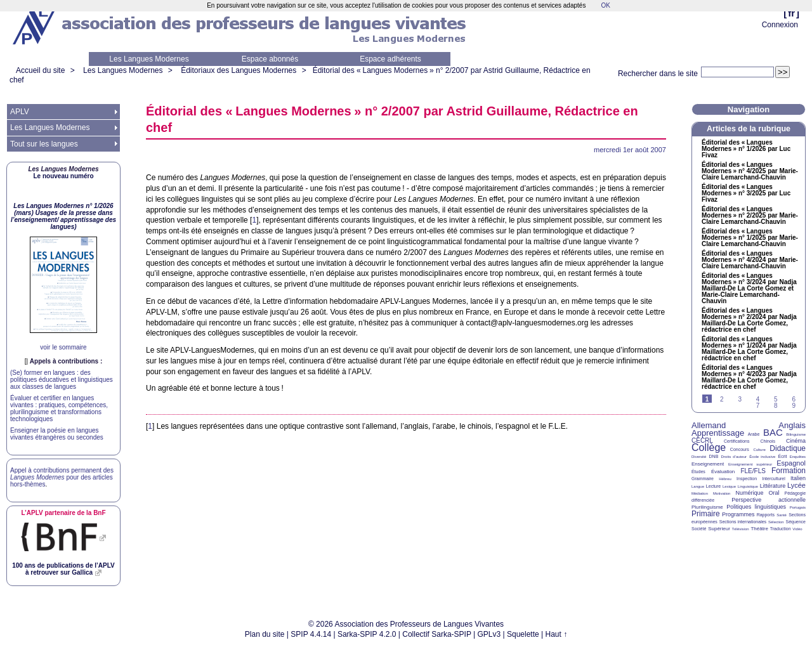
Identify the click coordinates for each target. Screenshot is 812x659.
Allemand (709, 425)
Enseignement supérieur (750, 464)
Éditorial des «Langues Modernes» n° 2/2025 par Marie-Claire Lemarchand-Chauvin (750, 216)
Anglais (792, 425)
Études (698, 472)
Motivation (722, 493)
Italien (798, 478)
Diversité (699, 457)
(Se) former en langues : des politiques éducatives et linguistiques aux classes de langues (62, 380)
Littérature (773, 486)
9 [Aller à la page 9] (794, 406)
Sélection (776, 522)
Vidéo (797, 529)
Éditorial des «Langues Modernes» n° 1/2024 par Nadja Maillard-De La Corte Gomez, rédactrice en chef (749, 349)
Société (699, 529)
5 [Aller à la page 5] (776, 399)
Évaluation (723, 472)
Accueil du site (40, 70)
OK (605, 5)
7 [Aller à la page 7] (758, 406)
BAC (773, 432)
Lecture (713, 486)
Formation (789, 471)
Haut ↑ (557, 634)
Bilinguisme (796, 434)
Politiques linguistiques (756, 507)
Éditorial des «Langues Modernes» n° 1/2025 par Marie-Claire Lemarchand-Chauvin (750, 238)
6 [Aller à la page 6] (794, 399)
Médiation (700, 493)
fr (791, 13)
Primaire (706, 514)
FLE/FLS (753, 471)
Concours (740, 449)
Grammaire (703, 479)
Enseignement (708, 464)
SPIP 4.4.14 (311, 634)
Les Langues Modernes (149, 59)
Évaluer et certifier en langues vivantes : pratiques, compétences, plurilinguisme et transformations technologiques (59, 408)
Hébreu (725, 479)
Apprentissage (718, 433)
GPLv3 (489, 634)
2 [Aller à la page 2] (722, 399)
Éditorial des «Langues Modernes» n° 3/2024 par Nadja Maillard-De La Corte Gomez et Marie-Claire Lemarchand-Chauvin (749, 289)
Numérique (749, 493)
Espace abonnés (270, 59)
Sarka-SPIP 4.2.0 (367, 634)
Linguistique (748, 486)
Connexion (780, 25)
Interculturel (774, 479)
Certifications (737, 441)
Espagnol (791, 463)
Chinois (768, 441)
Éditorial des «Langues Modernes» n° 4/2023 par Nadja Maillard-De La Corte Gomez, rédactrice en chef (749, 377)
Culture (759, 450)
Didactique (788, 448)
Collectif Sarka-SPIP (437, 634)
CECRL (702, 440)
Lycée (796, 485)
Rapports (766, 515)
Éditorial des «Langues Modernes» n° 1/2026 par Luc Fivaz (746, 149)
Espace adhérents (390, 59)
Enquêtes (798, 457)
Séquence (796, 522)
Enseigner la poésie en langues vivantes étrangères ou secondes (57, 434)
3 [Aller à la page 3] (740, 399)
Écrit (782, 456)
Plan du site (265, 634)
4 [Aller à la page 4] (758, 399)
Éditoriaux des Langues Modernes (239, 70)
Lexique (729, 486)
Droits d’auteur (734, 457)
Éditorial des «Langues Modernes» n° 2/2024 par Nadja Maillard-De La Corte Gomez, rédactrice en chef (749, 320)
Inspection (747, 479)
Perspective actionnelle (769, 500)
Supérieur (719, 529)
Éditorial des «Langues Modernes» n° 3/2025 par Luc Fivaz (746, 193)
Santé (782, 515)
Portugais (798, 507)
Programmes (738, 514)
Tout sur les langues (44, 144)
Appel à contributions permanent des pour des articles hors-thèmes (62, 477)
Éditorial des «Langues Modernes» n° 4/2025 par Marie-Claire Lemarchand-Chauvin (750, 171)
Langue (698, 486)
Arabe (754, 434)
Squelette (523, 634)
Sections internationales (743, 522)
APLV (20, 112)
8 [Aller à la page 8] (776, 406)
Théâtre (759, 529)
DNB (714, 456)
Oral (774, 493)
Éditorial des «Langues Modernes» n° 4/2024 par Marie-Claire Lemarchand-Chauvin (750, 260)
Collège (709, 447)
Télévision (741, 529)
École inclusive (762, 457)
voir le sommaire (63, 347)
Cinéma (796, 441)
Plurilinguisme (707, 507)
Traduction (781, 529)
